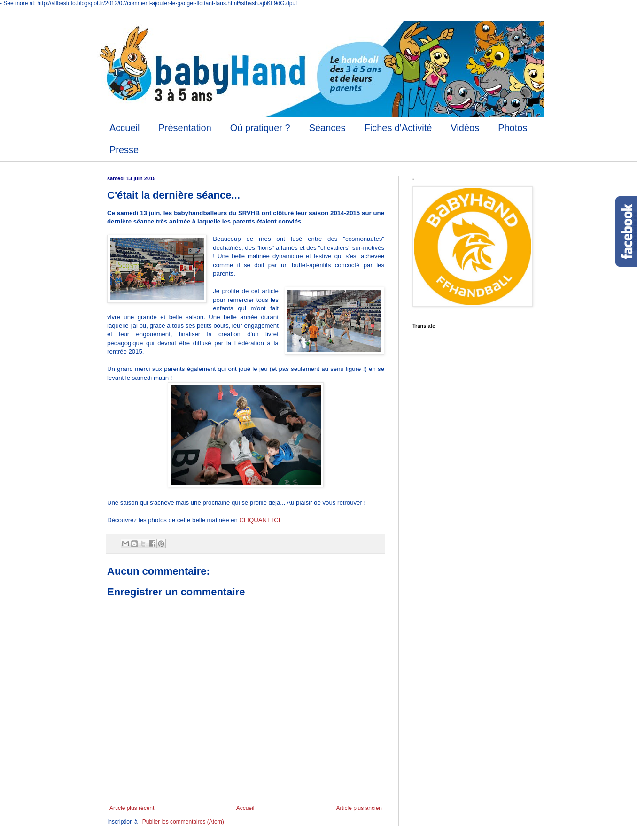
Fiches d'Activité (398, 128)
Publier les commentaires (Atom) (183, 822)
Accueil (124, 128)
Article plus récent (132, 808)
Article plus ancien (359, 808)
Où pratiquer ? (260, 128)
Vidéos (465, 128)
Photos (513, 128)
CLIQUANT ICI (261, 520)
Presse (124, 150)
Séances (327, 128)
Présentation (185, 128)
